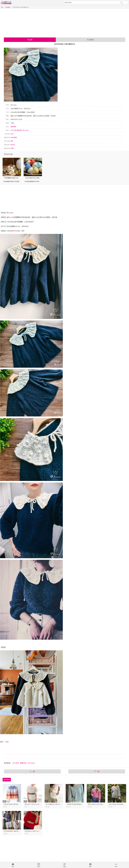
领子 (33, 222)
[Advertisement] (64, 23)
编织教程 (8, 7)
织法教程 (90, 40)
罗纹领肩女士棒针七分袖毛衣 (34, 831)
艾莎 (7, 742)
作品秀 (30, 40)
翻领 (15, 137)
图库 (90, 866)
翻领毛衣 (20, 130)
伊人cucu (26, 130)
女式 (12, 134)
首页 (13, 866)
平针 (15, 231)
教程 (39, 866)
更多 (116, 866)
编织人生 (10, 217)
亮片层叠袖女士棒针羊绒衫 (54, 804)
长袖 (12, 137)
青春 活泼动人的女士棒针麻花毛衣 (99, 804)
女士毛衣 (13, 130)
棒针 (12, 141)
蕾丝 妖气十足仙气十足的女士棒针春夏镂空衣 (39, 804)
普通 (12, 148)
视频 (64, 866)
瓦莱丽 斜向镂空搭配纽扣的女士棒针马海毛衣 (81, 804)
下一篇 (97, 771)
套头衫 (13, 145)
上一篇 (32, 771)
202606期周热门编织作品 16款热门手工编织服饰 (19, 831)
